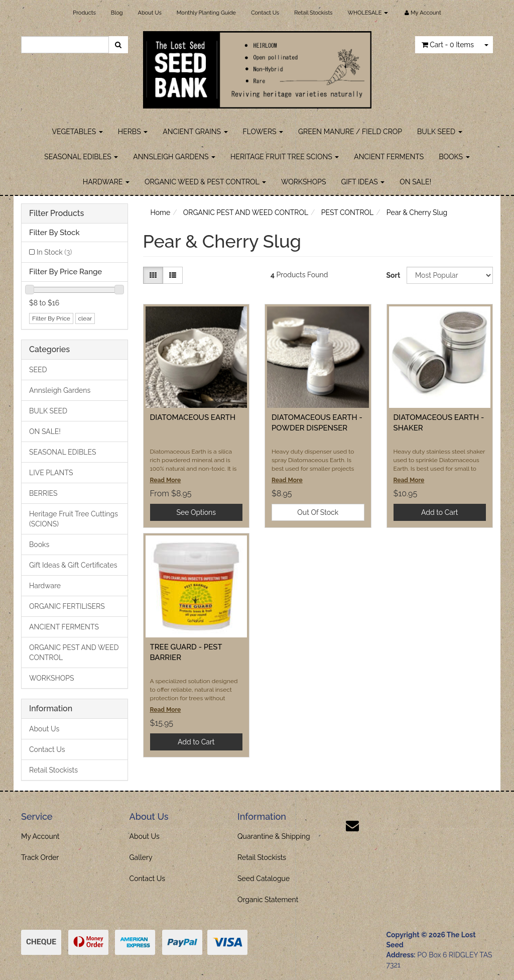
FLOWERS (263, 132)
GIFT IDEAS (363, 182)
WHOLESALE (368, 13)
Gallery (141, 857)
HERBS (133, 132)
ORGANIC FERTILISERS (67, 606)
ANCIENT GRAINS (195, 132)
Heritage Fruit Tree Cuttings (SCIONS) (74, 519)
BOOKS (454, 157)
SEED (38, 370)
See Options (197, 512)
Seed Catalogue (264, 879)
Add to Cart (440, 512)
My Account (40, 836)
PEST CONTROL (348, 212)
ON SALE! (415, 182)
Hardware (45, 586)
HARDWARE (106, 182)
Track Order (40, 857)
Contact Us (265, 13)
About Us (150, 13)
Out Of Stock (318, 512)
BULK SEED (440, 132)
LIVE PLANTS (51, 473)
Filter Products (56, 213)
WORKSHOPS (304, 182)
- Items (448, 45)
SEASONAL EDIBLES (81, 157)
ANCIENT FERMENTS (389, 157)
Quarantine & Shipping (274, 836)
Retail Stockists (313, 13)
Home (161, 212)
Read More (166, 480)
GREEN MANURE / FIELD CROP (350, 132)
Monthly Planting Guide (206, 13)
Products (84, 13)
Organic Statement (268, 900)
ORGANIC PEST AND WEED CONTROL (74, 652)
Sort (393, 275)
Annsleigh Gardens (60, 390)
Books (39, 545)
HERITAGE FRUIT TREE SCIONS (285, 157)
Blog (117, 13)
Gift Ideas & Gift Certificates (73, 565)
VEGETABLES (77, 132)
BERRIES (43, 493)
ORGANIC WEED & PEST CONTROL (205, 182)
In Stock (54, 252)
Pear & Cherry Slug (417, 212)
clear (85, 318)
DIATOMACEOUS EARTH (193, 417)
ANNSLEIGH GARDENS (174, 157)
